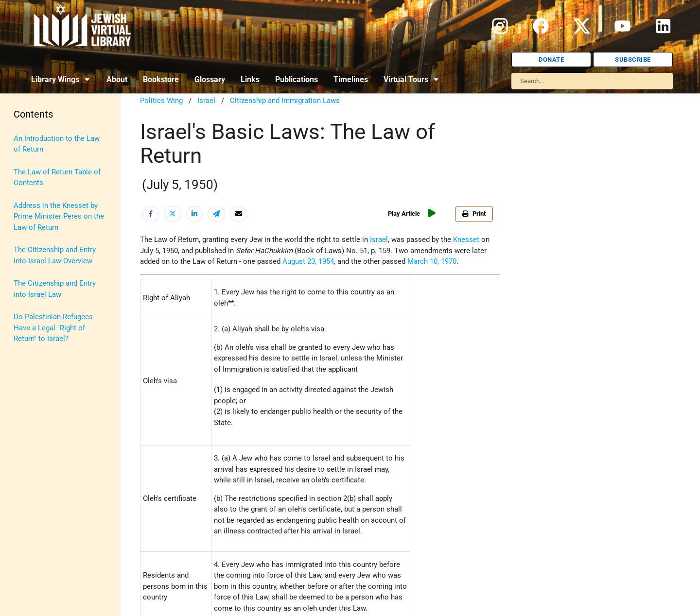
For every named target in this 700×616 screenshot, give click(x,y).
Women (26, 455)
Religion (27, 342)
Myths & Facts (37, 296)
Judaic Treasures (41, 251)
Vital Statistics (38, 432)
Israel (23, 206)
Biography (30, 161)
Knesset (466, 240)
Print (476, 214)
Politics (26, 319)
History (26, 184)
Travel (23, 387)
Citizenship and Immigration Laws (285, 101)
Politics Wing (161, 101)
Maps (23, 274)
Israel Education (40, 229)
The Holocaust (38, 364)
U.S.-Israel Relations (46, 410)
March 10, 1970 (432, 261)
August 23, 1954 (308, 261)
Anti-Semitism (37, 138)
